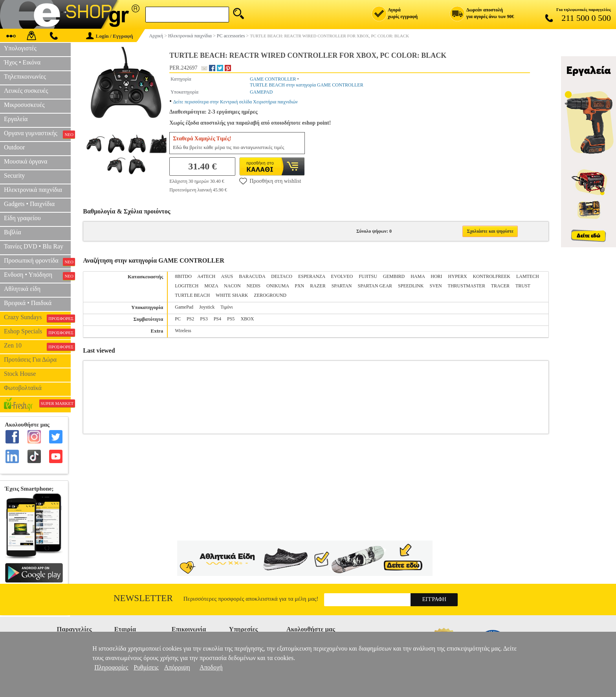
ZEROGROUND (270, 295)
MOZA (211, 286)
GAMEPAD (261, 92)
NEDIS (254, 286)
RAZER (318, 286)
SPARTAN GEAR (375, 286)
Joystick (207, 307)
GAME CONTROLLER (273, 79)
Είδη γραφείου (22, 218)
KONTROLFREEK (492, 276)
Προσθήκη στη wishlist (270, 181)
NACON (232, 286)
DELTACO (282, 276)
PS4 (217, 319)
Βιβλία (13, 232)
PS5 (231, 319)
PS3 (204, 319)
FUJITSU (368, 276)
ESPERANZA (312, 276)
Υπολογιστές (20, 48)
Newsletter (143, 598)
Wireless (183, 331)
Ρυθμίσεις (146, 667)
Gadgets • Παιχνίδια (29, 204)
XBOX (247, 319)
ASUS (227, 276)
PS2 (190, 319)
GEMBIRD (394, 276)
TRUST (523, 286)
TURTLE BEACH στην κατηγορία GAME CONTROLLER (307, 85)
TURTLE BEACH (192, 295)
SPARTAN (342, 286)
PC (178, 319)
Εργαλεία (16, 119)
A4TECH (206, 276)
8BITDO (183, 276)
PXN (299, 286)
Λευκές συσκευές (26, 91)
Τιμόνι (226, 307)
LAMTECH (528, 276)
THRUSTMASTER (467, 286)
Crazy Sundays (37, 318)
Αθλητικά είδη (22, 289)
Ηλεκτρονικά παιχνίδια (33, 190)
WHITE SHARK (232, 295)
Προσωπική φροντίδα (37, 261)
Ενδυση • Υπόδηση (37, 276)
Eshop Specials (37, 332)
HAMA (418, 276)
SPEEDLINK (411, 286)
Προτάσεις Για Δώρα (30, 360)
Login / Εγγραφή (110, 36)
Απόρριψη (177, 667)
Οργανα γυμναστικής (37, 134)
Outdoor (14, 147)
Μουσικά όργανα (26, 161)
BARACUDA (252, 276)
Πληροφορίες (111, 667)
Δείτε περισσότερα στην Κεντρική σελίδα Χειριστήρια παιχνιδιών (236, 102)
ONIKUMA (278, 286)
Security (14, 176)
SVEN (435, 286)
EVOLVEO (342, 276)
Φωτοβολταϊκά (23, 388)
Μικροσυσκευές (24, 105)
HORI (436, 276)
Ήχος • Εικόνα (22, 62)
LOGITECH (187, 286)
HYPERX (458, 276)
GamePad (184, 307)
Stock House (20, 374)
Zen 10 (37, 346)
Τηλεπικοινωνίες (25, 76)
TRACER (500, 286)
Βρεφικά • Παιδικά (28, 303)
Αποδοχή (211, 667)
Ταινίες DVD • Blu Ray (34, 246)
